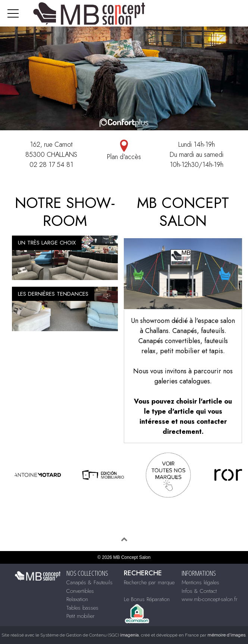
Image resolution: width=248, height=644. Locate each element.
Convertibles (80, 591)
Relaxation (77, 599)
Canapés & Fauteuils (90, 582)
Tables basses (82, 608)
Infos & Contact (199, 591)
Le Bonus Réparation (147, 599)
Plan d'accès (124, 151)
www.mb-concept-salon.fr (210, 599)
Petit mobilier (81, 616)
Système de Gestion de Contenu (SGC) (90, 635)
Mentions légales (200, 582)
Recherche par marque (149, 582)
